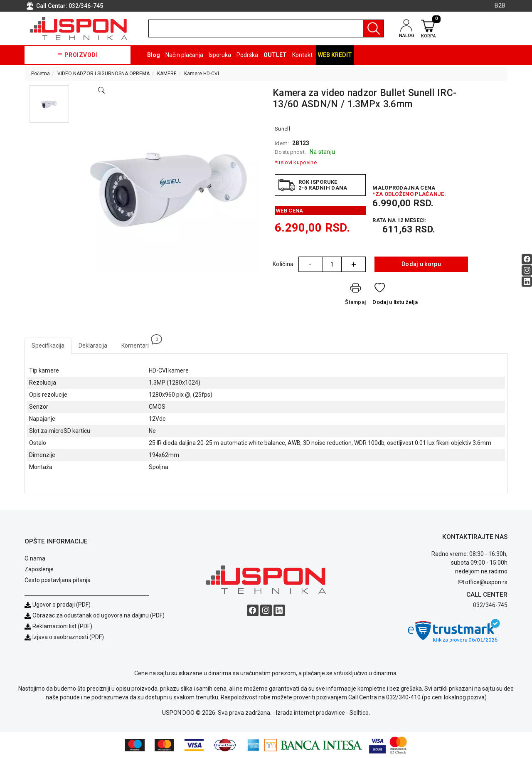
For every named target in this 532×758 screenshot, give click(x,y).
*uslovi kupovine (296, 162)
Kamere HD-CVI (202, 74)
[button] (49, 104)
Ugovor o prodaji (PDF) (58, 605)
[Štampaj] (355, 295)
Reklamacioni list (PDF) (58, 626)
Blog (154, 55)
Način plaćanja (184, 55)
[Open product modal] (101, 91)
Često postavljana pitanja (58, 580)
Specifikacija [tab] (48, 346)
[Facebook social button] (527, 259)
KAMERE (167, 74)
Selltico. (360, 713)
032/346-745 (86, 6)
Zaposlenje (39, 569)
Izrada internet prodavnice (310, 713)
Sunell (282, 129)
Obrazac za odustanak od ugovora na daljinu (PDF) (99, 615)
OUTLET (275, 55)
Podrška (247, 55)
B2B (500, 5)
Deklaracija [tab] (93, 346)
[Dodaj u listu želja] (395, 295)
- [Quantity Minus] (310, 264)
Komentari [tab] (139, 343)
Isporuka (220, 55)
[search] (266, 28)
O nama (35, 558)
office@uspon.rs (486, 582)
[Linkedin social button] (527, 282)
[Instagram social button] (527, 270)
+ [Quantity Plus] (354, 264)
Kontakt (302, 55)
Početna (41, 74)
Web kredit (335, 55)
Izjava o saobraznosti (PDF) (68, 637)
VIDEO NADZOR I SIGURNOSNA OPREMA (103, 74)
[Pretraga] (373, 28)
